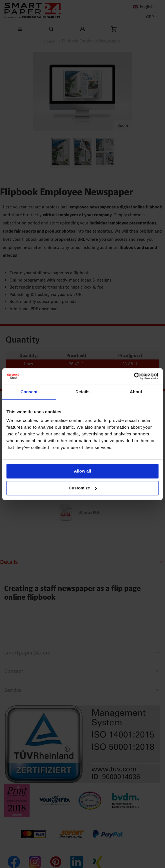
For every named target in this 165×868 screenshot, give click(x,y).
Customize (83, 488)
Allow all (83, 471)
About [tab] (136, 392)
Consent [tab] (29, 392)
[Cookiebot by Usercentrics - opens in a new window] (134, 376)
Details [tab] (83, 392)
